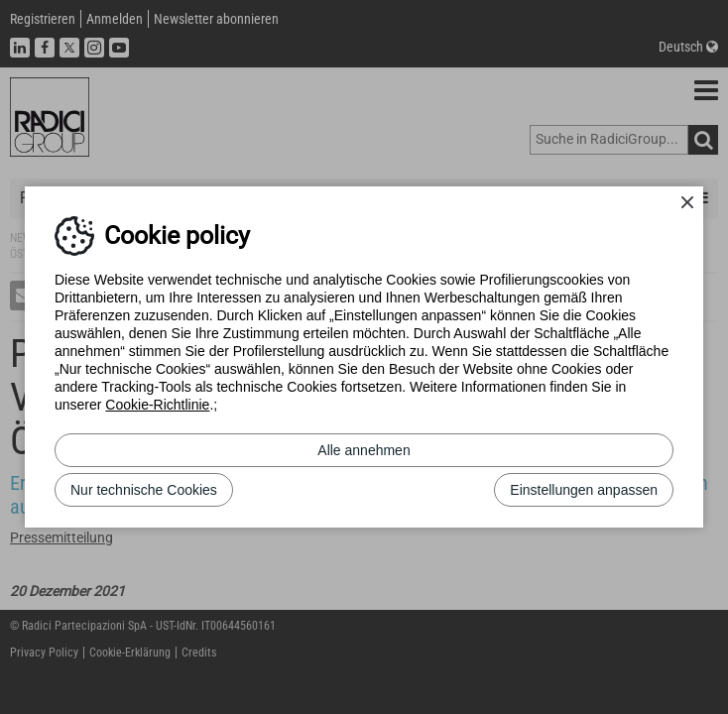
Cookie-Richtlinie (157, 405)
